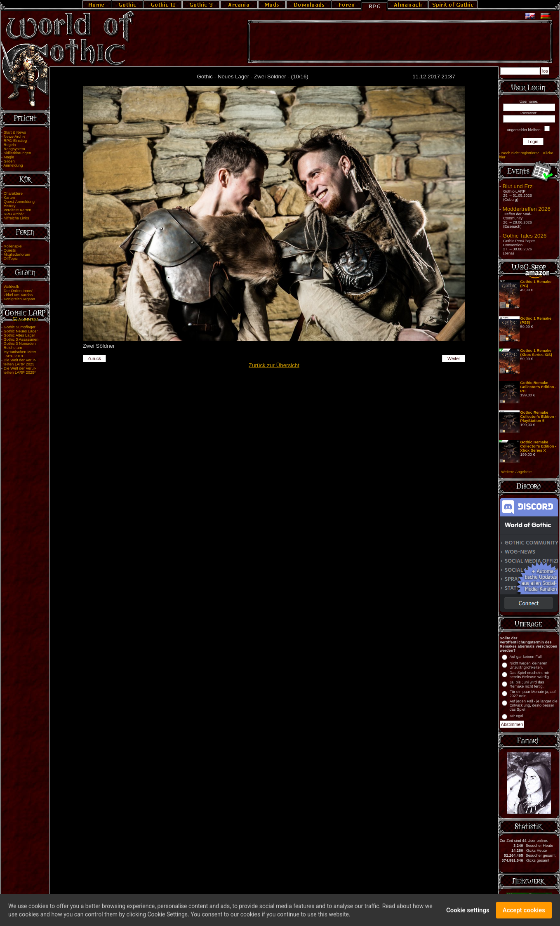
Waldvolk (12, 287)
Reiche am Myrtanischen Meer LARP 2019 (19, 352)
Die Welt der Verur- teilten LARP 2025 (19, 362)
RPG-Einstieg (15, 141)
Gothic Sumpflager (20, 327)
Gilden (9, 161)
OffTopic (11, 259)
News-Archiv (14, 137)
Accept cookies (524, 912)
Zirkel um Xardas (18, 295)
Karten (9, 198)
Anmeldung (13, 165)
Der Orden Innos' (18, 291)
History (10, 206)
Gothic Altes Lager (19, 335)
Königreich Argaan (19, 299)
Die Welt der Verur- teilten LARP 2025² (19, 370)
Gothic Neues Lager (21, 331)
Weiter (454, 358)
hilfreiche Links (16, 218)
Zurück (94, 358)
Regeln (10, 145)
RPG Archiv (14, 214)
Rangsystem (14, 149)
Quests (10, 250)
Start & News (15, 132)
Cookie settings (468, 912)
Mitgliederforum (17, 254)
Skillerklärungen (17, 153)
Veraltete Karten (18, 210)
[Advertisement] (400, 42)
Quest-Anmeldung (19, 202)
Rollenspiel (13, 246)
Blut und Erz (518, 186)
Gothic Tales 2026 (525, 236)
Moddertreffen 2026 (527, 209)
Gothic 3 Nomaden (20, 344)
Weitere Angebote (516, 472)
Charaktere (13, 193)
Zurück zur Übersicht (274, 365)
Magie (9, 157)
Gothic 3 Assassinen (21, 339)
